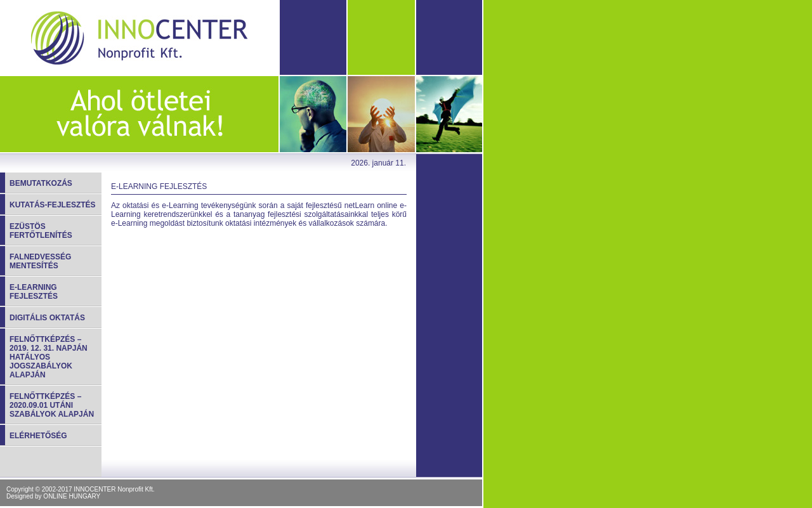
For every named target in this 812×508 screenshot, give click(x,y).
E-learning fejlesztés (34, 292)
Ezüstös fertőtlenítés (41, 231)
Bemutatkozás (41, 183)
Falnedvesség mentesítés (40, 261)
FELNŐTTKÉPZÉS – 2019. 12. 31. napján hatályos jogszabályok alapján (49, 357)
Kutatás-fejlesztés (53, 205)
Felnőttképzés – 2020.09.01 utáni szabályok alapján (52, 405)
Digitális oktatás (47, 318)
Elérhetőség (38, 436)
